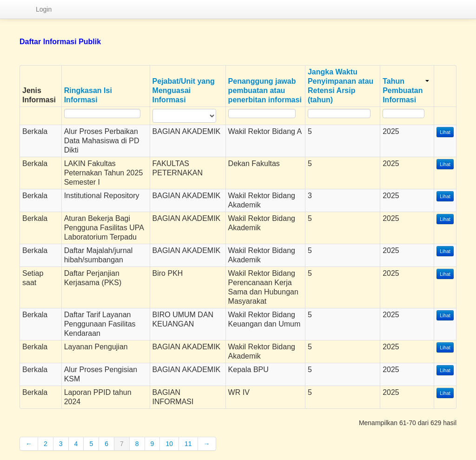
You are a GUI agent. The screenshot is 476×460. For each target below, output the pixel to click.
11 (188, 444)
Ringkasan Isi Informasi (88, 95)
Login (44, 9)
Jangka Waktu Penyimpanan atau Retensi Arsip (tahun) (340, 86)
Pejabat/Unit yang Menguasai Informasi (184, 90)
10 (169, 444)
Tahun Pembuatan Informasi (406, 90)
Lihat (445, 132)
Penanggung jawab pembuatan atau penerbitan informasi (265, 90)
